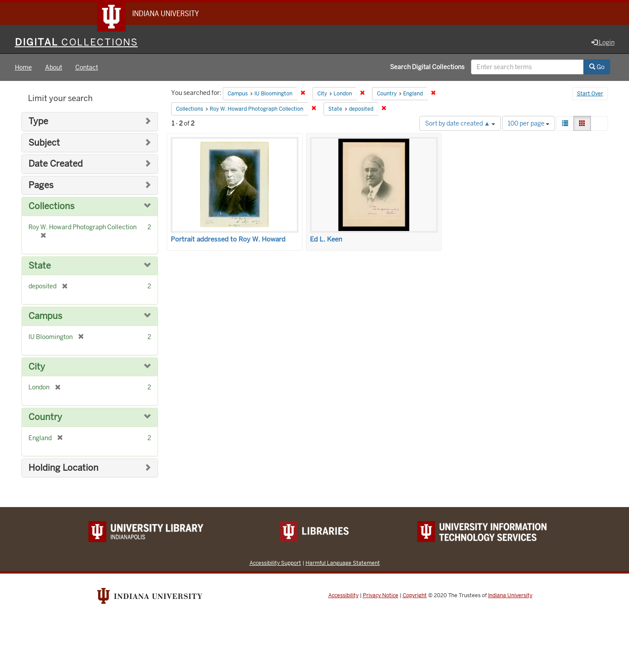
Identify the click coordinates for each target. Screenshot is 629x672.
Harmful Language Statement (343, 563)
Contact (87, 67)
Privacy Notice (381, 595)
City (37, 367)
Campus (45, 316)
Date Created (56, 164)
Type (38, 121)
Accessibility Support (275, 563)
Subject (44, 143)
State (40, 266)
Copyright (415, 595)
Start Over (590, 94)
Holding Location (63, 468)
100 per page (529, 123)
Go (597, 67)
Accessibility (343, 595)
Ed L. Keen (326, 239)
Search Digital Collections (427, 67)
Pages (41, 185)
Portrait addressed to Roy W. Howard (228, 239)
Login (603, 42)
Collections (51, 206)
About (54, 67)
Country (45, 417)
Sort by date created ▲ (460, 123)
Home (23, 67)
